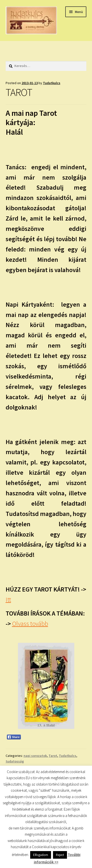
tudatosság (15, 761)
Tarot (53, 756)
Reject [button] (60, 855)
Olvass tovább (30, 624)
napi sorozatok (35, 756)
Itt (8, 600)
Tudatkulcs (52, 83)
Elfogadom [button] (41, 855)
